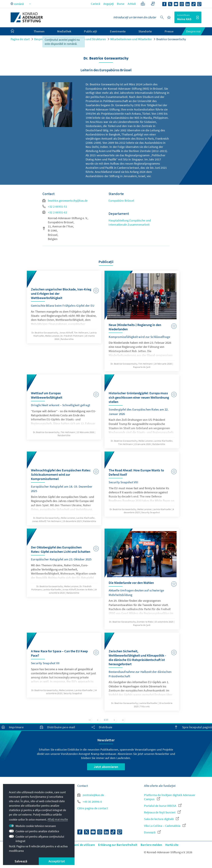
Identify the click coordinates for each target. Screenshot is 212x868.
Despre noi (41, 39)
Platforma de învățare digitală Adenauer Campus (170, 797)
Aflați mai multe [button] (58, 819)
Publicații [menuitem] (91, 31)
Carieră (95, 4)
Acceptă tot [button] (57, 861)
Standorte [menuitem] (145, 31)
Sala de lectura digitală (161, 819)
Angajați (109, 4)
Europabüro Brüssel (121, 201)
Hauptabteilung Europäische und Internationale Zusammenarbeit (130, 222)
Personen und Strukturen (90, 39)
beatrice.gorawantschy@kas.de (65, 201)
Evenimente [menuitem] (118, 31)
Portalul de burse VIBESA (163, 806)
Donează (152, 832)
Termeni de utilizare (81, 845)
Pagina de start (20, 39)
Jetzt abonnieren (106, 767)
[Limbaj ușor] (143, 4)
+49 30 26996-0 (90, 802)
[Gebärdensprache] (153, 4)
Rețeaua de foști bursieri (162, 812)
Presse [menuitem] (169, 31)
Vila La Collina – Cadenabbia (165, 826)
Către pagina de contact (93, 808)
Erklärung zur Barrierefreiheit (118, 845)
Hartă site (172, 845)
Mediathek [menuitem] (64, 31)
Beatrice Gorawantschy (171, 39)
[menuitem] (16, 31)
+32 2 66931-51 (55, 206)
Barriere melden (151, 845)
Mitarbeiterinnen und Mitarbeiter (131, 39)
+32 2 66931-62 (55, 212)
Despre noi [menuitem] (193, 31)
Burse (121, 4)
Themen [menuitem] (39, 31)
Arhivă (132, 4)
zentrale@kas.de (91, 795)
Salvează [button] (21, 861)
